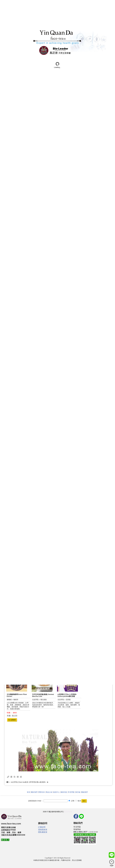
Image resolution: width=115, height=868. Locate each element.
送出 (84, 801)
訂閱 (71, 801)
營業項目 (42, 792)
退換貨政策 (43, 830)
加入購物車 (12, 720)
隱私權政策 (68, 812)
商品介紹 (49, 792)
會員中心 (56, 792)
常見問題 (71, 792)
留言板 (78, 792)
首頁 (28, 792)
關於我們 (34, 792)
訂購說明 (42, 827)
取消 (78, 801)
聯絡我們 (84, 792)
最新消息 (64, 792)
